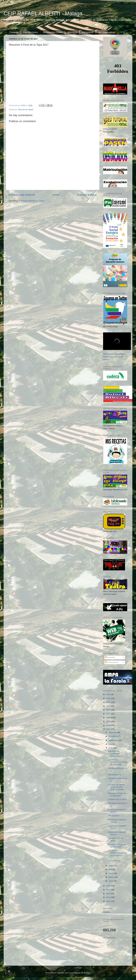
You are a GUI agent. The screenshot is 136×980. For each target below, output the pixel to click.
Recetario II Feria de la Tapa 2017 (117, 846)
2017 (109, 729)
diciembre (113, 732)
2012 (109, 901)
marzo (112, 873)
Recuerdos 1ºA (115, 775)
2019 (109, 721)
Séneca (106, 912)
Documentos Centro (53, 32)
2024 (109, 702)
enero (111, 881)
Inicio (56, 195)
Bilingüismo (88, 32)
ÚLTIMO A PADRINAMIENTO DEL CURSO (117, 853)
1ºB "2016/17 (114, 816)
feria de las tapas (26, 109)
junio (111, 748)
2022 (109, 710)
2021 (109, 714)
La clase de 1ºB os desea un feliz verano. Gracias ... (117, 787)
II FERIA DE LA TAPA (118, 799)
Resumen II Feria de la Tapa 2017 (117, 794)
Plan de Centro (31, 32)
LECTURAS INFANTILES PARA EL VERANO (118, 762)
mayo (111, 866)
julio (111, 744)
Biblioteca (72, 32)
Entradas (110, 657)
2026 (109, 694)
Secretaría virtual (107, 32)
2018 (109, 725)
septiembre (114, 740)
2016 (109, 886)
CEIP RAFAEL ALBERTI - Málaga (43, 14)
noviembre (113, 736)
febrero (112, 877)
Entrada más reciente (22, 195)
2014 (109, 893)
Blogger (87, 973)
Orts (24, 105)
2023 (109, 706)
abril (111, 869)
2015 (109, 890)
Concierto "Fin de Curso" (116, 839)
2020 (109, 718)
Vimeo (106, 360)
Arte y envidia (114, 861)
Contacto (14, 32)
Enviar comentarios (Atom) (33, 201)
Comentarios (112, 662)
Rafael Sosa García (112, 357)
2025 (109, 698)
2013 (109, 897)
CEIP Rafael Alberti (112, 354)
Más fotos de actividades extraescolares (116, 754)
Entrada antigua (87, 195)
